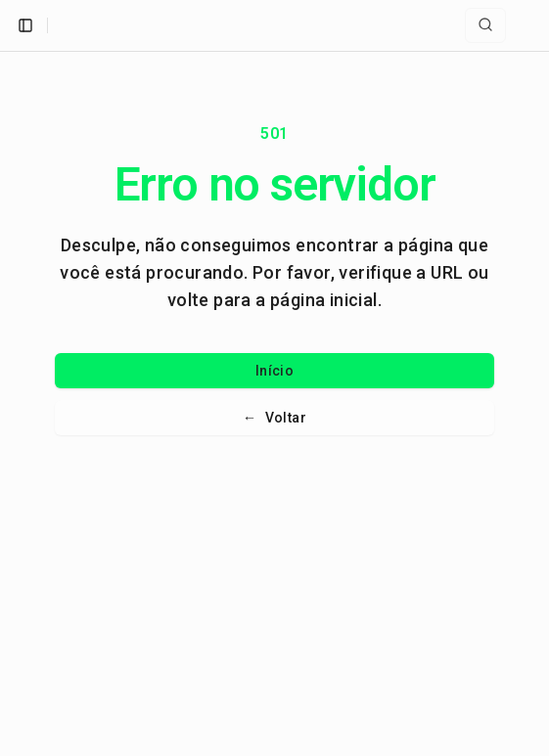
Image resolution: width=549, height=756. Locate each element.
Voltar (274, 418)
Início (274, 371)
